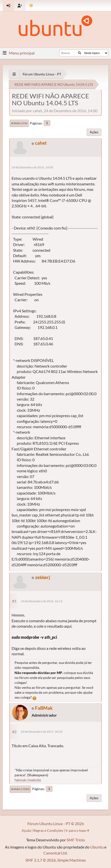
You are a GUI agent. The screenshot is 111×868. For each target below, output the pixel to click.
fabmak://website (28, 780)
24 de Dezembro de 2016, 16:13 (42, 601)
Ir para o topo (20, 789)
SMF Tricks (76, 840)
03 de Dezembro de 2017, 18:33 (42, 732)
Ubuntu (97, 847)
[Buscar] (80, 53)
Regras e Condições (48, 830)
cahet (41, 143)
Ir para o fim (19, 123)
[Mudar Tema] (31, 6)
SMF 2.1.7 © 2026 (41, 860)
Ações (94, 132)
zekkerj (43, 577)
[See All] (14, 74)
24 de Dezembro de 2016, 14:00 (32, 167)
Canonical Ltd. (55, 853)
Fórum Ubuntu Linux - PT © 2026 (56, 824)
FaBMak (44, 708)
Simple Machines (72, 860)
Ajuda (26, 830)
